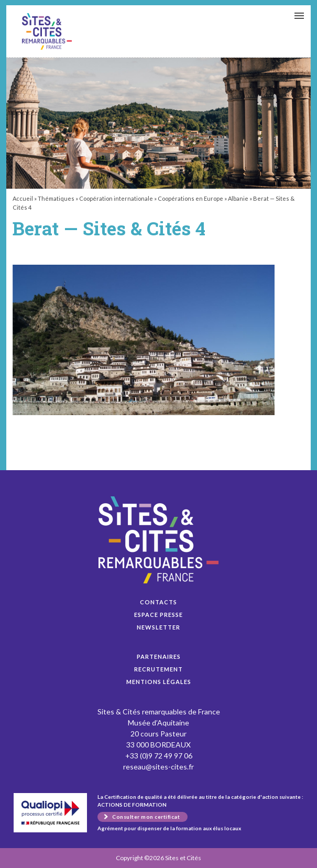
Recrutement (159, 669)
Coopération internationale (116, 198)
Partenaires (159, 657)
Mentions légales (159, 682)
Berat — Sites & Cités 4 (47, 31)
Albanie (238, 198)
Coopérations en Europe (190, 198)
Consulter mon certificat (146, 817)
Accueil (23, 198)
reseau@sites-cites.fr (159, 767)
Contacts (159, 602)
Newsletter (159, 627)
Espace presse (159, 615)
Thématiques (56, 198)
